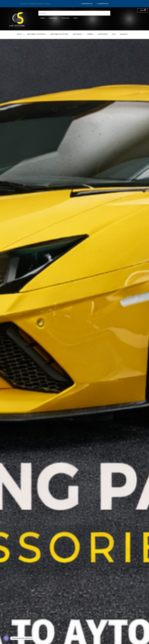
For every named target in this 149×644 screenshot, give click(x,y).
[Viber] (6, 638)
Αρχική (43, 18)
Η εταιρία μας (53, 18)
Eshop (76, 18)
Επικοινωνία (66, 18)
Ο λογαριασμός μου (87, 4)
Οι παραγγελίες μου (103, 4)
